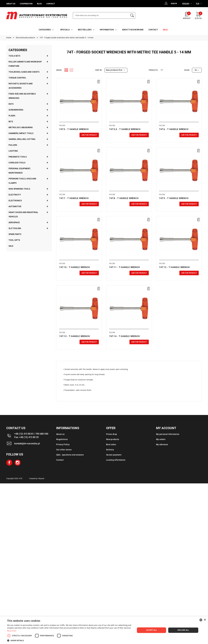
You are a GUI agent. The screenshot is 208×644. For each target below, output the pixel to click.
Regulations (62, 439)
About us (60, 434)
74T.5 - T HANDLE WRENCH (74, 129)
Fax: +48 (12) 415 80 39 (26, 437)
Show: (187, 70)
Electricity (15, 195)
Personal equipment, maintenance (20, 171)
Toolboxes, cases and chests (24, 72)
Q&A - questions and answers (70, 455)
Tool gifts (14, 240)
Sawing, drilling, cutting (22, 139)
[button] (70, 640)
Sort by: (99, 70)
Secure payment (114, 455)
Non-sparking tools (19, 189)
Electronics (15, 201)
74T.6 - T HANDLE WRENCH (174, 129)
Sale (11, 246)
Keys (11, 104)
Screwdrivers (16, 110)
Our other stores (64, 450)
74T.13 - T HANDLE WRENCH (75, 336)
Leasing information (116, 460)
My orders (161, 439)
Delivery (110, 450)
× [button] (205, 620)
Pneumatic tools (18, 157)
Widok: (59, 70)
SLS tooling (15, 228)
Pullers (13, 145)
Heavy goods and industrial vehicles (23, 214)
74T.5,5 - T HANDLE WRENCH (125, 129)
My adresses (162, 444)
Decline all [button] (183, 630)
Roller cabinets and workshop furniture (25, 64)
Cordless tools (17, 163)
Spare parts (15, 234)
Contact (60, 460)
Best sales (111, 444)
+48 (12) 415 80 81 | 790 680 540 (31, 434)
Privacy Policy (63, 444)
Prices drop (112, 434)
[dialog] (104, 630)
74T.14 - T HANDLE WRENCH (125, 336)
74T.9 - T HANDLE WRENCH (174, 198)
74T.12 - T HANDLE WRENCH (174, 267)
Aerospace (14, 222)
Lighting (13, 151)
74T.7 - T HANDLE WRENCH (74, 198)
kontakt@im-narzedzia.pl (27, 444)
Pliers (12, 116)
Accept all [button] (151, 630)
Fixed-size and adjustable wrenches (22, 96)
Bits (11, 122)
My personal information (168, 434)
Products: (153, 70)
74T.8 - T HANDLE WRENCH (124, 198)
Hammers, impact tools (21, 133)
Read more (12, 631)
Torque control (17, 78)
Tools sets (14, 56)
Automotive (15, 206)
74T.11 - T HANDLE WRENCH (125, 267)
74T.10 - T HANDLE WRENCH (75, 267)
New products (113, 439)
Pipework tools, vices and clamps (22, 181)
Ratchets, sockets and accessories (21, 86)
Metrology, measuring (21, 127)
